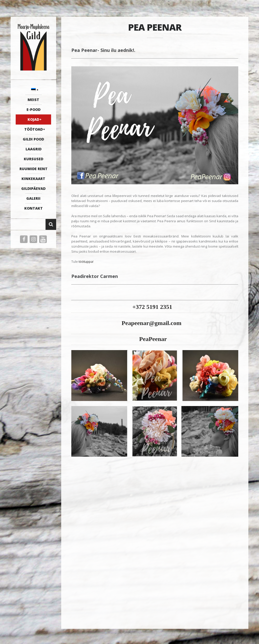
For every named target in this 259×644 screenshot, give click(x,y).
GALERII (33, 198)
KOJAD (33, 119)
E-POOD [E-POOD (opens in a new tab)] (34, 109)
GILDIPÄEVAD (33, 188)
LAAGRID (34, 149)
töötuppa (86, 261)
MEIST (33, 100)
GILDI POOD (33, 139)
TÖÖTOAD (34, 129)
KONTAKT (34, 208)
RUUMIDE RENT (34, 169)
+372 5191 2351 (152, 307)
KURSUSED (34, 159)
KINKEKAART (33, 179)
